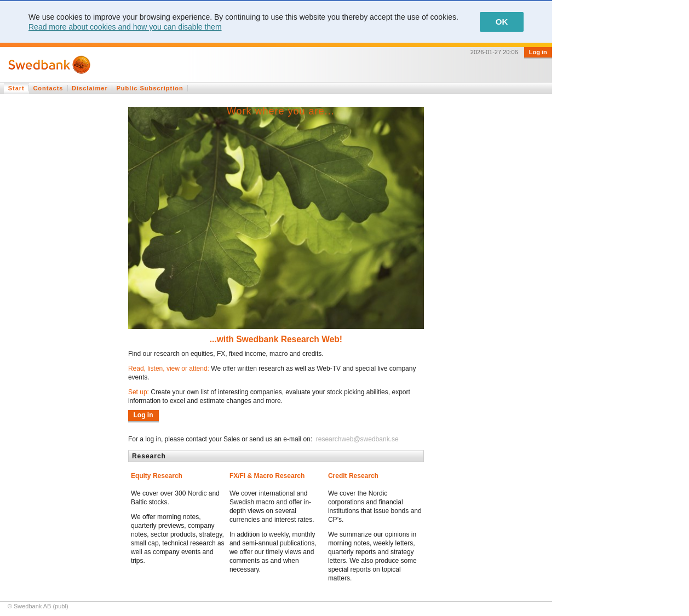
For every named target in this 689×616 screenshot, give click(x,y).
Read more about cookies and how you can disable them (125, 27)
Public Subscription (150, 88)
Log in (538, 52)
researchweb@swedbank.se (356, 439)
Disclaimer (90, 88)
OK (502, 22)
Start (16, 88)
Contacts (48, 88)
